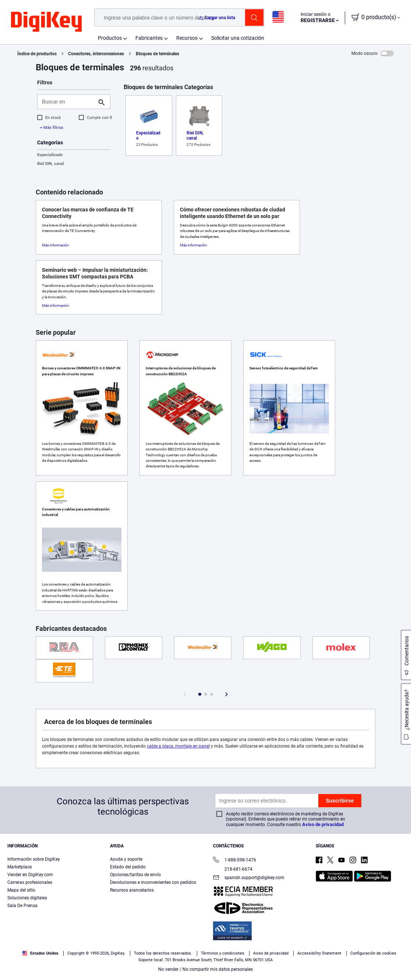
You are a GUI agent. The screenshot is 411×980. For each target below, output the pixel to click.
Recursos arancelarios (132, 890)
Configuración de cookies (373, 953)
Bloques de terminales (157, 54)
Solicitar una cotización (238, 38)
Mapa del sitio (21, 890)
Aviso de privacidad (323, 824)
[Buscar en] (68, 102)
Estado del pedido (128, 867)
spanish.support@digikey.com (249, 878)
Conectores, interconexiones (96, 54)
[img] (46, 22)
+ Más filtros (52, 128)
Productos (110, 38)
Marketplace (20, 867)
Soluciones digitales (27, 898)
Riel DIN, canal (51, 164)
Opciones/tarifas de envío (135, 875)
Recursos (187, 38)
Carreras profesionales (30, 882)
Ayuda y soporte (126, 859)
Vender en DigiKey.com (30, 875)
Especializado (50, 155)
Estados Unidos (40, 953)
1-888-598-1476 (235, 860)
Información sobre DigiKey (34, 859)
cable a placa (160, 746)
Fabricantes (149, 38)
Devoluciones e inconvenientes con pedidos (153, 882)
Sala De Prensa (22, 906)
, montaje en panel (192, 746)
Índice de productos (37, 54)
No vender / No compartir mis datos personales (205, 969)
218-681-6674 (233, 869)
